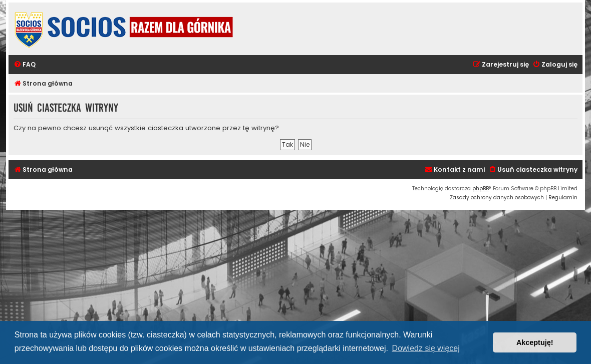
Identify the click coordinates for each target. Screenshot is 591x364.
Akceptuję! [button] (535, 342)
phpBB (481, 189)
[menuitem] (25, 65)
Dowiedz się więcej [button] (426, 348)
